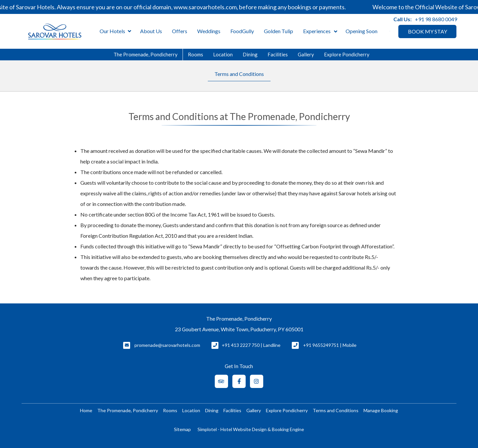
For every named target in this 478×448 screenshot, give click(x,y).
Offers (180, 31)
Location (223, 54)
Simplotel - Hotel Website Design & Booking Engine (251, 429)
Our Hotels (115, 31)
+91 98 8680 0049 (436, 19)
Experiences (317, 31)
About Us (151, 31)
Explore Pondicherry (347, 54)
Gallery (306, 54)
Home (86, 410)
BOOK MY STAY (428, 31)
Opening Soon (361, 31)
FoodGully (242, 31)
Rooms (196, 54)
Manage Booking (381, 410)
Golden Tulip (279, 31)
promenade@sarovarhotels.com (167, 345)
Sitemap (182, 429)
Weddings (209, 31)
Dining (250, 54)
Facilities (278, 54)
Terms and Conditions (239, 74)
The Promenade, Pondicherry (146, 54)
